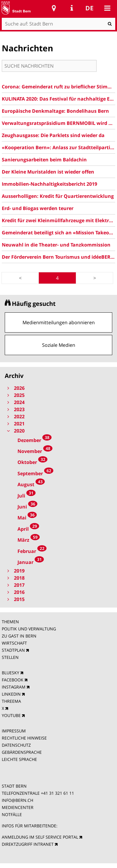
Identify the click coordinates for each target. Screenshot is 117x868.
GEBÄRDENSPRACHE (22, 752)
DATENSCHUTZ (16, 745)
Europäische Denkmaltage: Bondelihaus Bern (55, 111)
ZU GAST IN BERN (19, 636)
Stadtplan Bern (54, 8)
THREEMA (11, 701)
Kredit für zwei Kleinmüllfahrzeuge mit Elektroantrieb (59, 220)
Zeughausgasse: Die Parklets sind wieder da (53, 135)
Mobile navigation (107, 8)
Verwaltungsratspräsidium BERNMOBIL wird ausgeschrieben (59, 123)
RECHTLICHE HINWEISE (24, 738)
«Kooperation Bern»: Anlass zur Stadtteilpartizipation (59, 147)
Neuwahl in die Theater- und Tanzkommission (56, 245)
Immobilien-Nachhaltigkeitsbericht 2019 (49, 184)
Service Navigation (72, 8)
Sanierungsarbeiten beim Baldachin (44, 160)
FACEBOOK (13, 680)
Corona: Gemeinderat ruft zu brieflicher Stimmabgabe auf (59, 87)
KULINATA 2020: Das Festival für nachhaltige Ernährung (59, 99)
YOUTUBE (11, 715)
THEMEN (10, 622)
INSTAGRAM (14, 687)
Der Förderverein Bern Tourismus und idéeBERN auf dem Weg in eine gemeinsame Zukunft (59, 257)
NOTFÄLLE (12, 814)
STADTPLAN (13, 650)
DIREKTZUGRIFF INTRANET (28, 844)
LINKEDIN (11, 694)
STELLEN (10, 657)
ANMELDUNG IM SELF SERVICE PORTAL (40, 837)
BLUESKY (11, 673)
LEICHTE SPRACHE (19, 759)
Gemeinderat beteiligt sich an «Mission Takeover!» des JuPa (59, 233)
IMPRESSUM (14, 731)
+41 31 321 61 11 (57, 793)
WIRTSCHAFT (14, 643)
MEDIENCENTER (18, 807)
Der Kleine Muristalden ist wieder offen (48, 172)
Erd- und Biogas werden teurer (38, 208)
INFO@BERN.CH (17, 800)
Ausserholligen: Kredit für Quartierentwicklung (58, 196)
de (89, 8)
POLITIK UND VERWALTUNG (29, 629)
